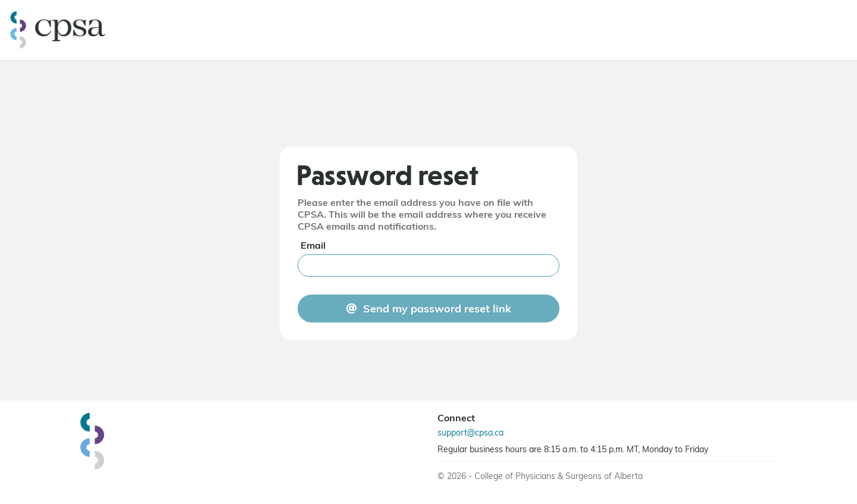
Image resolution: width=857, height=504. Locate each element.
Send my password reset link (437, 310)
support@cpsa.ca (470, 433)
